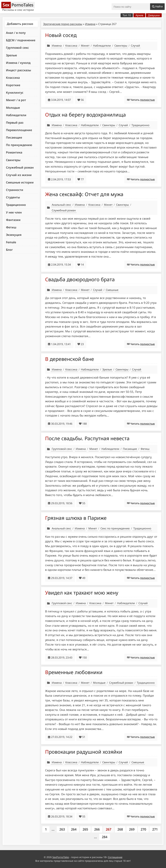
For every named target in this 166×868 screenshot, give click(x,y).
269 (132, 829)
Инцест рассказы (18, 70)
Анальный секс (61, 205)
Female (11, 242)
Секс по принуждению (115, 528)
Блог (9, 250)
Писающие (14, 137)
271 (155, 829)
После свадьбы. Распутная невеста (87, 438)
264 (74, 829)
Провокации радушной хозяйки (84, 752)
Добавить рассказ (20, 24)
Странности (15, 190)
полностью (147, 100)
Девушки (154, 15)
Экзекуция (14, 235)
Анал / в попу (16, 33)
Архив (139, 15)
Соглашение (115, 857)
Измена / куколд (18, 63)
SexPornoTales (61, 857)
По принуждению (19, 145)
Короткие (13, 85)
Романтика (14, 152)
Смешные (112, 290)
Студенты (13, 197)
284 (105, 837)
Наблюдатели (16, 115)
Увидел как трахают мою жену (82, 593)
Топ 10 (127, 15)
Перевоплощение (19, 130)
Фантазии (13, 220)
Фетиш (11, 227)
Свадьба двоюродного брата (80, 279)
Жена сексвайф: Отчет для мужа (84, 194)
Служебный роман (20, 167)
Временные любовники (74, 672)
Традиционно (16, 205)
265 (85, 829)
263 (62, 829)
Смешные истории (20, 182)
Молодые (13, 108)
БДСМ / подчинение (21, 40)
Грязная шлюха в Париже (76, 518)
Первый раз (15, 122)
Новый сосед (61, 35)
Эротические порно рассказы (63, 24)
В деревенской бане (70, 359)
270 (143, 829)
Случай (135, 46)
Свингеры (13, 160)
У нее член (14, 212)
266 (97, 829)
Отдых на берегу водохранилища (85, 115)
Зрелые (11, 55)
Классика (13, 78)
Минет (85, 46)
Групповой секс (17, 48)
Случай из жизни (19, 175)
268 (120, 829)
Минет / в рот (16, 100)
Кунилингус (15, 92)
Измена (90, 24)
